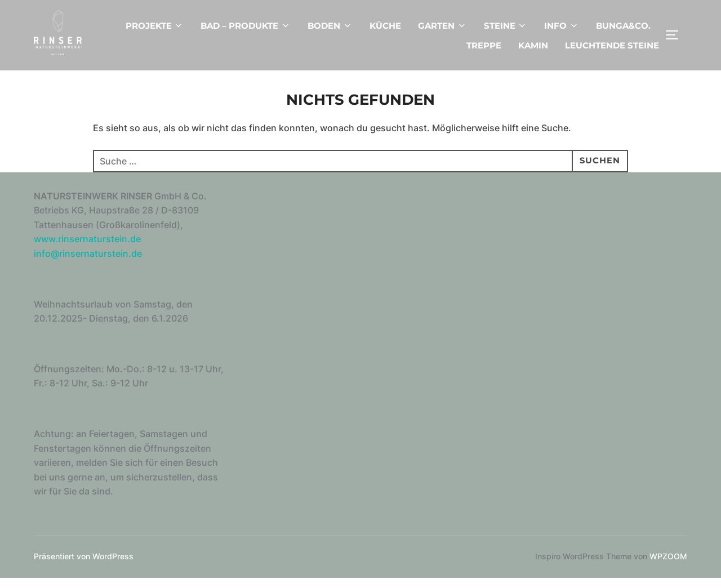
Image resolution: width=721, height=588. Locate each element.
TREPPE (484, 45)
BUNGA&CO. (623, 26)
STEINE (506, 26)
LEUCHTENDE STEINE (612, 45)
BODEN (330, 26)
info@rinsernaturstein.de (88, 264)
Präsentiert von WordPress (84, 566)
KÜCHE (385, 26)
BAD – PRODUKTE (246, 26)
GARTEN (442, 26)
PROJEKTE (155, 26)
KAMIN (533, 45)
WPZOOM (668, 566)
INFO (562, 26)
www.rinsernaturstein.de (87, 249)
